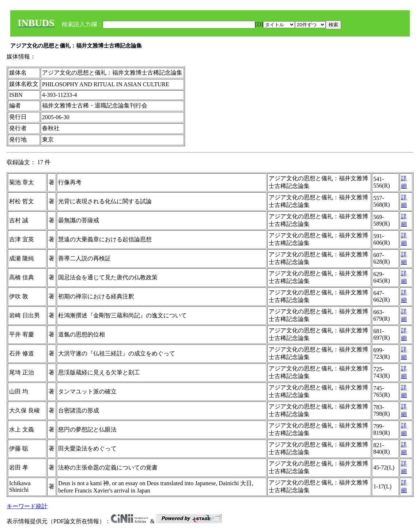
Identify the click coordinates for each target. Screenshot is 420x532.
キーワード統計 (27, 506)
